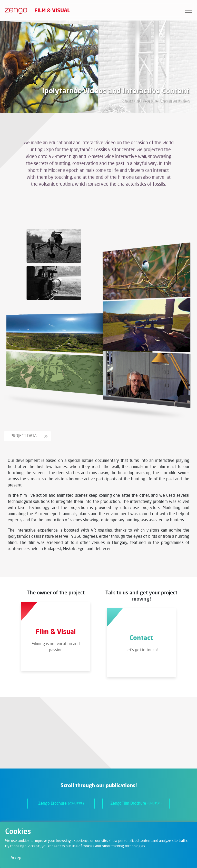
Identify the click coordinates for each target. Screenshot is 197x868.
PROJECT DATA (29, 436)
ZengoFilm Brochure (136, 804)
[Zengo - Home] (14, 10)
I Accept (16, 858)
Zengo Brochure (61, 804)
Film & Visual (52, 10)
